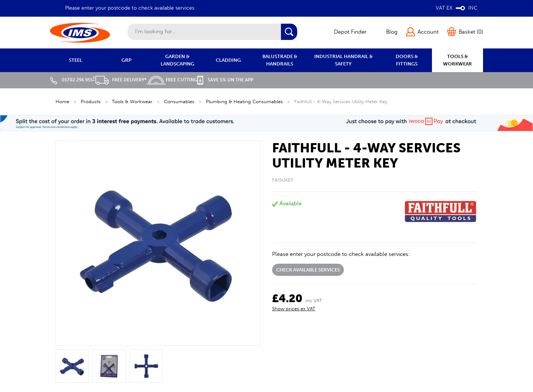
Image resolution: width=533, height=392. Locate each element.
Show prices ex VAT (294, 309)
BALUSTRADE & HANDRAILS (280, 60)
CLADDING (228, 60)
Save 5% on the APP (225, 80)
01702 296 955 (71, 80)
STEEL (76, 60)
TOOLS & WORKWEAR (457, 60)
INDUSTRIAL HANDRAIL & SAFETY (343, 60)
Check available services (308, 270)
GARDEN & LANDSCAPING (177, 60)
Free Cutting (172, 80)
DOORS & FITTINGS (407, 60)
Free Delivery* (120, 80)
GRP (126, 60)
